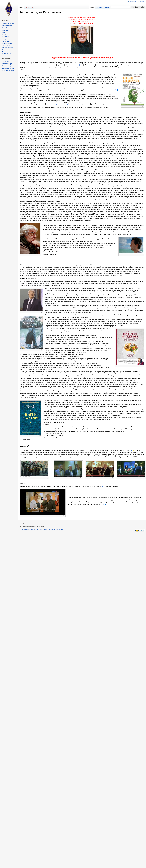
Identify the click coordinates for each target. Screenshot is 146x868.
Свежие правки (7, 26)
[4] (102, 486)
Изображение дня (8, 39)
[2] (116, 90)
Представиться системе (137, 1)
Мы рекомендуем (8, 48)
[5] (104, 504)
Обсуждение (29, 7)
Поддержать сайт (8, 43)
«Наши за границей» (62, 105)
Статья (21, 7)
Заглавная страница (9, 24)
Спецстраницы (7, 66)
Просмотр (99, 7)
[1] (80, 65)
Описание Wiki (43, 530)
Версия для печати (8, 68)
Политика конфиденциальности (28, 530)
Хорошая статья (7, 50)
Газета (4, 32)
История (106, 7)
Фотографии (6, 41)
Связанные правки (8, 64)
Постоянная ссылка (8, 70)
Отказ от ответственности (56, 530)
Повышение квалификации (7, 53)
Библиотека (6, 37)
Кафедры (5, 30)
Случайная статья (8, 28)
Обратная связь (7, 46)
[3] (132, 450)
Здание (5, 35)
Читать (92, 7)
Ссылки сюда (6, 62)
